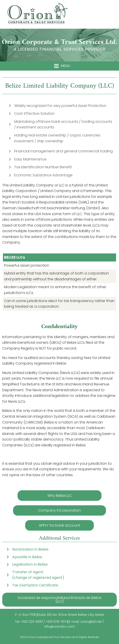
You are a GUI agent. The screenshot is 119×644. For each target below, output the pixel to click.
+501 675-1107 (56, 622)
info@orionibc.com (59, 627)
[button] (62, 66)
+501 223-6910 (32, 622)
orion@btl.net (91, 622)
